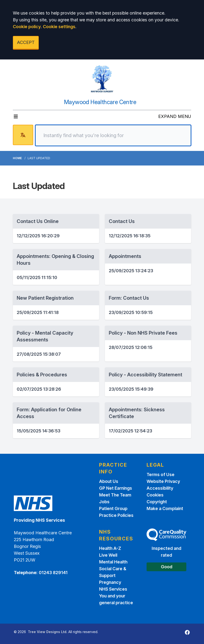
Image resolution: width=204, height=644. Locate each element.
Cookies (155, 495)
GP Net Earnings (116, 488)
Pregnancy (110, 582)
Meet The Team (115, 495)
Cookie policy (27, 27)
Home (17, 158)
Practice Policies (116, 515)
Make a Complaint (165, 508)
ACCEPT (26, 42)
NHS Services (113, 589)
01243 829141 (53, 573)
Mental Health (113, 562)
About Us (109, 481)
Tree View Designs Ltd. (48, 632)
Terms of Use (161, 475)
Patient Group (113, 508)
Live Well (108, 555)
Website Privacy (163, 481)
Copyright (157, 502)
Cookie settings (59, 27)
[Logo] (102, 79)
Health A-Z (110, 548)
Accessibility (160, 488)
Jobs (104, 502)
